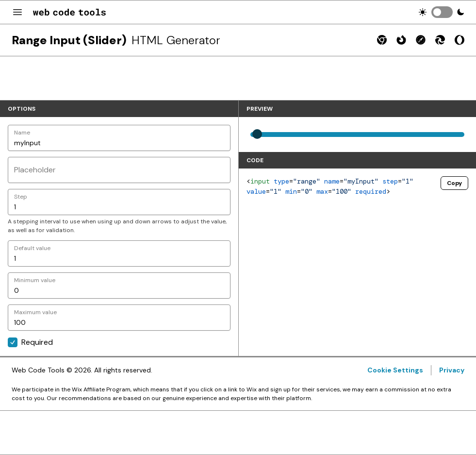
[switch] (442, 12)
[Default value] (119, 253)
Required (30, 342)
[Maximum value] (119, 318)
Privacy (452, 370)
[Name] (119, 138)
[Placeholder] (119, 170)
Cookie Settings (395, 370)
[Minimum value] (119, 286)
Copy (454, 183)
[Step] (119, 202)
